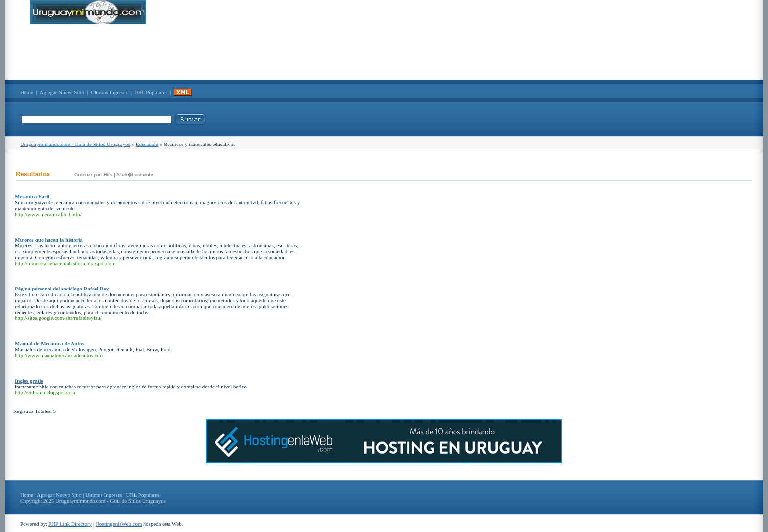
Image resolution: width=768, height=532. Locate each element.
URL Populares (151, 92)
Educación (147, 144)
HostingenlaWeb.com (119, 524)
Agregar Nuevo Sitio (62, 92)
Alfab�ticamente (135, 175)
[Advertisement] (384, 52)
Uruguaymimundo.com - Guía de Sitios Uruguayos (75, 144)
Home (27, 92)
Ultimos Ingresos (109, 92)
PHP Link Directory (70, 524)
